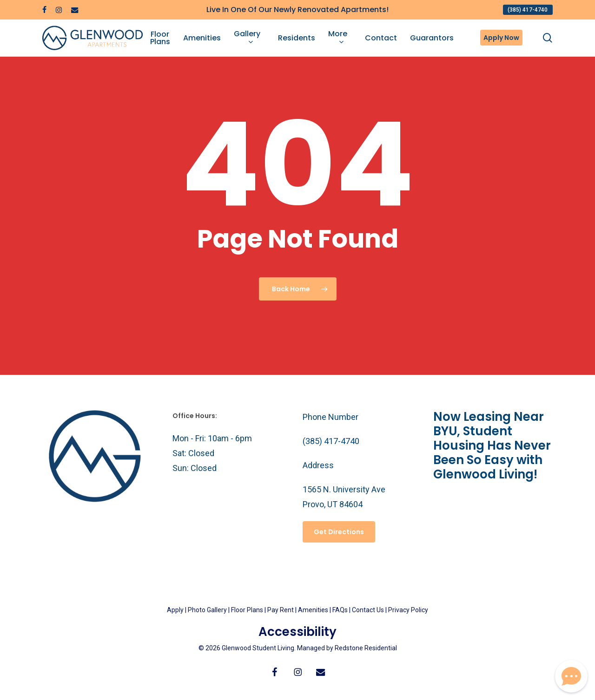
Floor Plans (247, 610)
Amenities (313, 610)
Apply (175, 610)
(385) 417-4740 (331, 441)
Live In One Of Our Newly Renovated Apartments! (297, 10)
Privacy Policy (408, 610)
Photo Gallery (207, 610)
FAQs (341, 610)
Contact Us (368, 610)
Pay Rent (281, 610)
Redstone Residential (366, 648)
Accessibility (297, 632)
